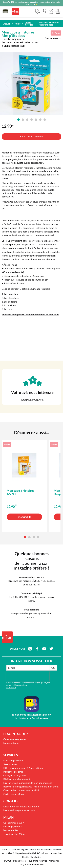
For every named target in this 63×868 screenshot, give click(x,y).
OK (53, 668)
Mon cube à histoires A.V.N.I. (20, 492)
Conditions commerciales (50, 853)
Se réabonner (10, 764)
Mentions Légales (20, 850)
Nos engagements (13, 826)
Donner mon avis (53, 38)
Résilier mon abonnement (17, 779)
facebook (37, 649)
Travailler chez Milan (14, 834)
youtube (44, 649)
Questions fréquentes (15, 739)
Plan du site (35, 857)
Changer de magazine (14, 775)
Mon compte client (13, 760)
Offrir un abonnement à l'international (23, 768)
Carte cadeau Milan (14, 794)
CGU (9, 850)
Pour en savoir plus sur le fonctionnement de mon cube (30, 314)
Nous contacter (11, 743)
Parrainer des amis (13, 772)
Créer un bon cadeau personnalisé (21, 790)
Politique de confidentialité (25, 853)
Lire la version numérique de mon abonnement (28, 783)
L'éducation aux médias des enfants (21, 806)
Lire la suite (11, 687)
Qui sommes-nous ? (14, 823)
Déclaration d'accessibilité (41, 850)
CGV (3, 850)
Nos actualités (11, 830)
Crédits (26, 857)
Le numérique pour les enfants (19, 810)
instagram (30, 649)
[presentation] (28, 676)
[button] (51, 11)
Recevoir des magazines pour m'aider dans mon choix (31, 787)
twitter (51, 649)
